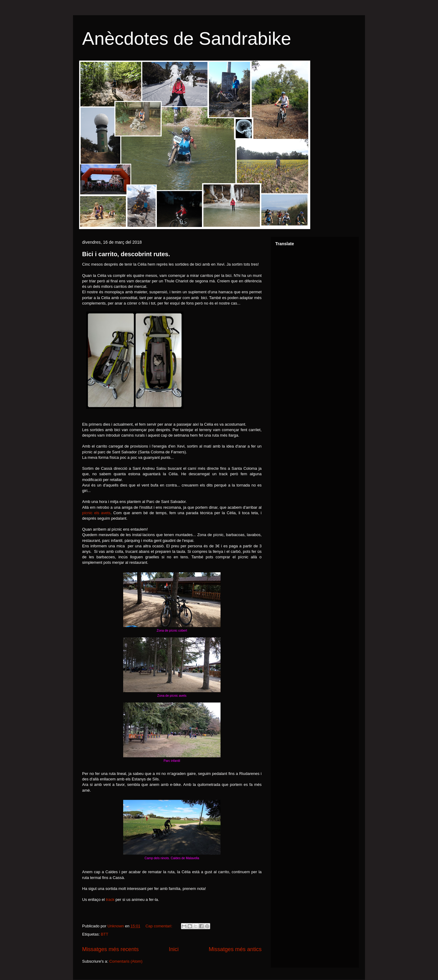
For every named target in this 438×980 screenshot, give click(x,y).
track (110, 900)
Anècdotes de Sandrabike (187, 38)
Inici (174, 949)
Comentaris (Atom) (126, 961)
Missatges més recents (110, 949)
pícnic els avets (96, 513)
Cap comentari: (159, 926)
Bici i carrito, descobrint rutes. (126, 254)
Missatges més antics (235, 949)
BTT (104, 934)
